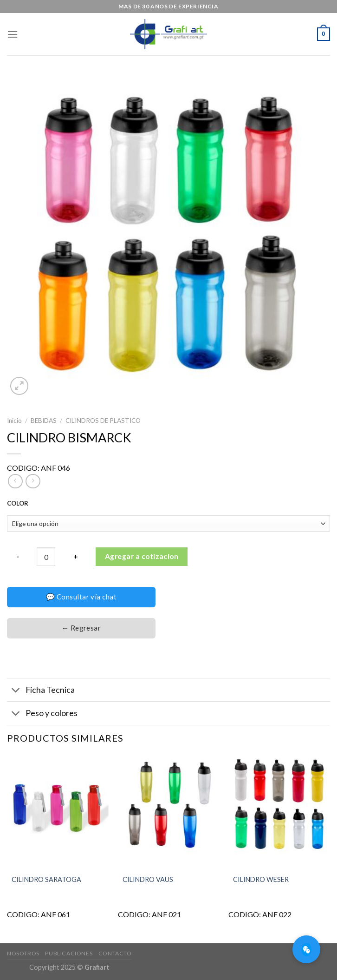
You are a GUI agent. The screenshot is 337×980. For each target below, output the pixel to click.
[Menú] (13, 34)
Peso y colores (42, 714)
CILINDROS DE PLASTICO (103, 421)
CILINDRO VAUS (148, 879)
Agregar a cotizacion (142, 556)
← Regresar (81, 628)
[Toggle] (16, 691)
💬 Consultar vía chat (81, 597)
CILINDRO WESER (261, 879)
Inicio (14, 421)
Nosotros (23, 953)
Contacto (115, 953)
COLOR (18, 504)
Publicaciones (69, 953)
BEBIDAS (44, 421)
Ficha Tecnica (41, 691)
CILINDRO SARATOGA (46, 879)
